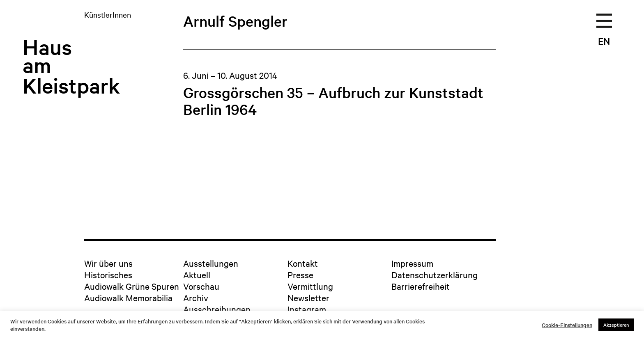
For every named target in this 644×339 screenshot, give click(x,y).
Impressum (412, 263)
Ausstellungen (211, 263)
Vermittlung (310, 286)
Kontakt (303, 263)
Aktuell (197, 275)
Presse (300, 275)
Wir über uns (108, 263)
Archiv (196, 298)
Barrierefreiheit (421, 286)
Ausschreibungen (217, 309)
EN (604, 41)
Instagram (307, 309)
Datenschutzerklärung (435, 275)
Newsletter (308, 298)
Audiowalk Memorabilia (128, 298)
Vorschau (201, 286)
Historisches (108, 275)
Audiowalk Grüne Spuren (132, 286)
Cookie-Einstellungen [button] (567, 325)
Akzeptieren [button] (616, 325)
